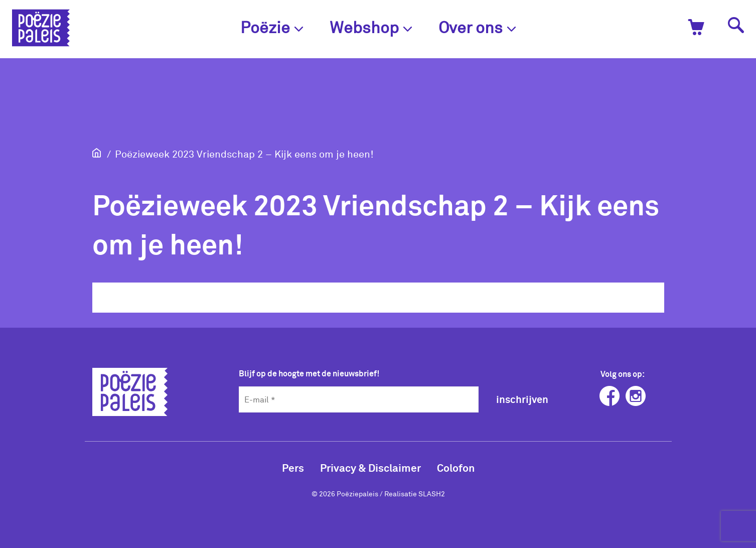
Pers (293, 467)
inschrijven (522, 399)
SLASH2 (432, 494)
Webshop (371, 27)
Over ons (477, 27)
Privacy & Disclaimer (370, 467)
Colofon (456, 467)
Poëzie (272, 27)
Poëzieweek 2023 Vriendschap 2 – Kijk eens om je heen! (244, 154)
